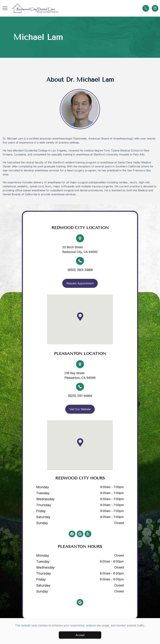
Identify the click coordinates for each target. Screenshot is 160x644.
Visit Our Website (80, 409)
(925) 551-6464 (80, 396)
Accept (80, 635)
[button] (5, 8)
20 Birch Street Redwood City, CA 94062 (80, 250)
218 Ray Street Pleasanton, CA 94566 (80, 375)
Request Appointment (80, 283)
